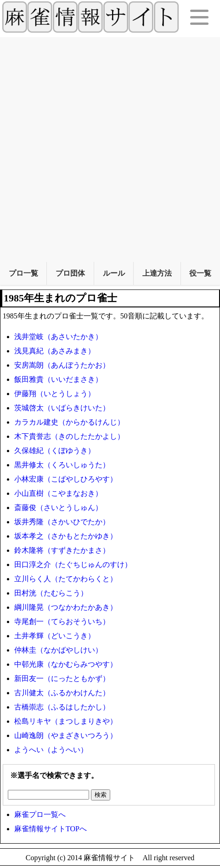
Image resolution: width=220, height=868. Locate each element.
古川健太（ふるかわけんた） (62, 693)
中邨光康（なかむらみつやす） (66, 664)
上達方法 (157, 273)
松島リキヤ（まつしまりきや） (66, 721)
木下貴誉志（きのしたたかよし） (69, 436)
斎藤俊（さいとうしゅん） (58, 508)
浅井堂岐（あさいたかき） (58, 337)
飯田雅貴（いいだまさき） (58, 379)
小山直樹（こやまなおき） (58, 493)
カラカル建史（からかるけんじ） (69, 422)
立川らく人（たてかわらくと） (66, 579)
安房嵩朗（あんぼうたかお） (62, 365)
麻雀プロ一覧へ (40, 814)
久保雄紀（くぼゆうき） (55, 451)
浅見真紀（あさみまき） (55, 351)
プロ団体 (70, 273)
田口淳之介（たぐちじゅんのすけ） (73, 564)
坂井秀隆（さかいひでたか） (62, 522)
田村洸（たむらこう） (51, 593)
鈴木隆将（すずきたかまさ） (62, 550)
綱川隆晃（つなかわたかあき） (66, 607)
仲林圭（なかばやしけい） (58, 650)
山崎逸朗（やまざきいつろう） (66, 735)
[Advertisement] (110, 147)
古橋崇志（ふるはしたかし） (62, 707)
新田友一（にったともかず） (62, 678)
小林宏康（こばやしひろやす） (66, 479)
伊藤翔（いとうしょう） (55, 394)
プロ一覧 (23, 273)
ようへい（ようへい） (51, 750)
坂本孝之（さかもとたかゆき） (66, 536)
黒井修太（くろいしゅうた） (62, 465)
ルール (114, 273)
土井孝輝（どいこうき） (55, 636)
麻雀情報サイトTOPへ (51, 829)
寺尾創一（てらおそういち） (62, 621)
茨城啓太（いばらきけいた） (62, 408)
